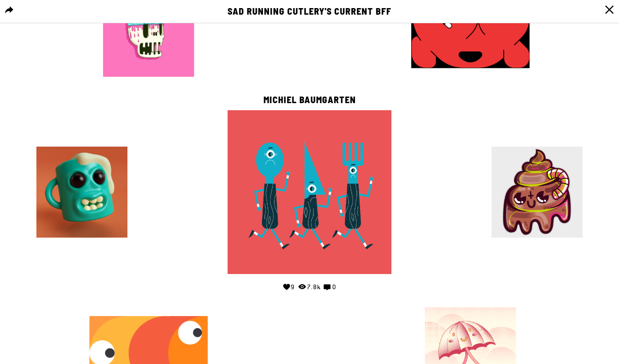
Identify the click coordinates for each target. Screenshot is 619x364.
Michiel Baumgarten (310, 100)
